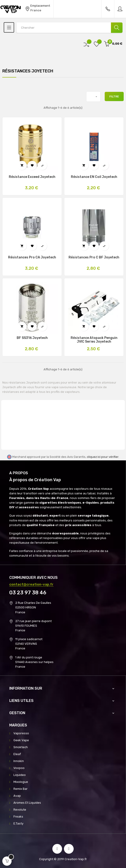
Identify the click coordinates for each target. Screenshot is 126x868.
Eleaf (17, 754)
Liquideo (20, 775)
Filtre (114, 96)
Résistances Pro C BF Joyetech (94, 257)
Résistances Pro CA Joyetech (32, 257)
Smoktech (21, 747)
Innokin (19, 761)
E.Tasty (18, 823)
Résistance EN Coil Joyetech (94, 177)
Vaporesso (21, 733)
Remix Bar (20, 789)
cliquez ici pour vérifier (103, 457)
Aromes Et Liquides (27, 803)
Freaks (18, 817)
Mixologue (21, 782)
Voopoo (19, 768)
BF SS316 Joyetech (32, 338)
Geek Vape (21, 740)
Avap (17, 796)
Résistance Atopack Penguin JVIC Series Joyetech (94, 340)
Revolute (20, 810)
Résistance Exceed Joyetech (32, 177)
